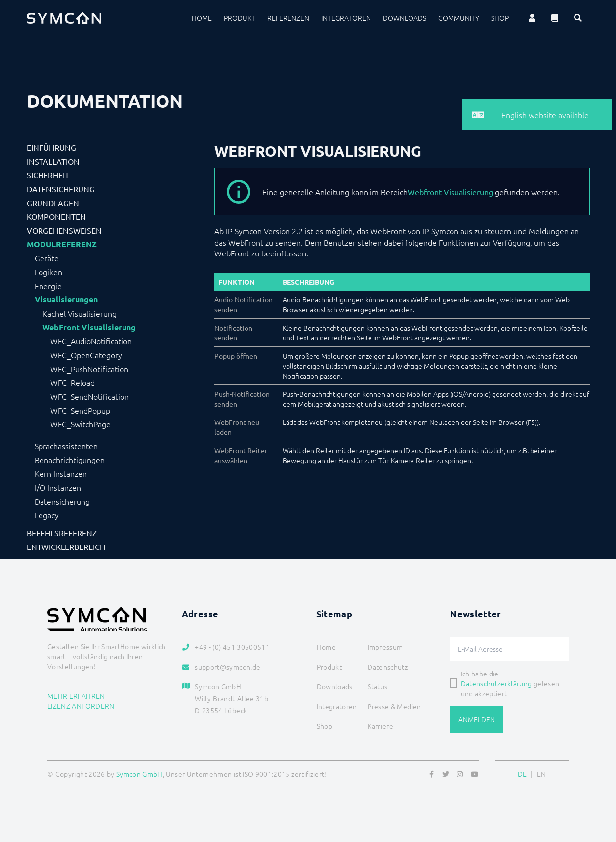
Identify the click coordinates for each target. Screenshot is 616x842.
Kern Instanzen (61, 473)
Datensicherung (61, 189)
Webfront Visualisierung (450, 192)
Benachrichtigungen (70, 460)
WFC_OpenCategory (86, 355)
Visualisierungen (66, 299)
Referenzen (288, 18)
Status (377, 686)
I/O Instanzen (58, 487)
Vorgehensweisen (64, 230)
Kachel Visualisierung (80, 313)
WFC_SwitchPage (81, 424)
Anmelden (477, 719)
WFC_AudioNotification (91, 341)
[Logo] (64, 18)
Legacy (47, 515)
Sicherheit (48, 175)
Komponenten (56, 216)
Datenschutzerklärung (496, 683)
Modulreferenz (62, 244)
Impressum (385, 647)
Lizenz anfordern (81, 706)
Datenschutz (388, 667)
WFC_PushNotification (89, 369)
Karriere (380, 726)
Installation (53, 161)
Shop (500, 18)
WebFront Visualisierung (89, 327)
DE (522, 774)
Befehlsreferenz (62, 533)
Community (459, 18)
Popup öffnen (236, 356)
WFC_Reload (73, 382)
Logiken (48, 272)
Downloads (405, 18)
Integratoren (346, 18)
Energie (48, 286)
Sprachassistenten (66, 446)
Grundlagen (53, 203)
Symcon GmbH (139, 774)
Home (202, 18)
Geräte (47, 258)
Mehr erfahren (76, 696)
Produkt (240, 18)
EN (542, 774)
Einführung (51, 147)
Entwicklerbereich (66, 547)
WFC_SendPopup (80, 410)
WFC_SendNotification (90, 396)
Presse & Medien (394, 706)
